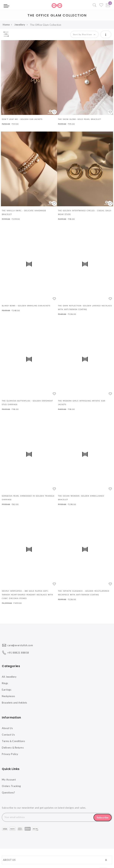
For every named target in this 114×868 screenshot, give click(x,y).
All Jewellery (9, 677)
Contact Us (8, 735)
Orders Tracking (11, 786)
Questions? (8, 793)
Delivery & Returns (13, 748)
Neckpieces (8, 696)
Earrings (7, 690)
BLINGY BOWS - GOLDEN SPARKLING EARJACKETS (26, 306)
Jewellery (20, 25)
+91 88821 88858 (18, 653)
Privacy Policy (10, 754)
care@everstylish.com (20, 645)
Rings (5, 683)
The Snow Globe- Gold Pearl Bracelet (79, 119)
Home (6, 25)
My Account (9, 780)
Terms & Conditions (13, 741)
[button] (54, 112)
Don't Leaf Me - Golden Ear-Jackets (22, 119)
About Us (7, 728)
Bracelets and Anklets (15, 703)
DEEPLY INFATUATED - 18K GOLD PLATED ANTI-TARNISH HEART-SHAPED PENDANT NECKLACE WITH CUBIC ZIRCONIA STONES (27, 595)
